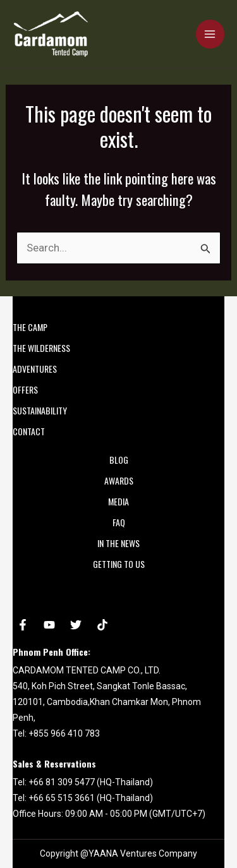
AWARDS (119, 480)
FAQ (119, 522)
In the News (118, 543)
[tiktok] (102, 625)
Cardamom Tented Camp (16, 57)
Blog (119, 460)
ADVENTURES (35, 369)
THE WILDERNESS (41, 348)
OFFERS (25, 389)
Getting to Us (119, 564)
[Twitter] (76, 625)
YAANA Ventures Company (143, 853)
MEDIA (118, 501)
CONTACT (29, 431)
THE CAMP (30, 327)
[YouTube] (49, 625)
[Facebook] (23, 625)
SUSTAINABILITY (40, 410)
